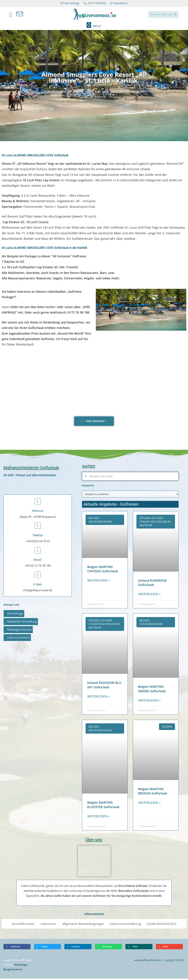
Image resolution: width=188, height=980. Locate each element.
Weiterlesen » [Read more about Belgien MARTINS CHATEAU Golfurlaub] (98, 582)
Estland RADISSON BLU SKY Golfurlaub (104, 686)
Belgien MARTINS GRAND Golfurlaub (152, 690)
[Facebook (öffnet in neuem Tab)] (13, 15)
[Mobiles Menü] (94, 27)
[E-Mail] (38, 576)
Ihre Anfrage (15, 615)
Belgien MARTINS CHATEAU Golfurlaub (103, 570)
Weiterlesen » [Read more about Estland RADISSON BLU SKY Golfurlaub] (98, 698)
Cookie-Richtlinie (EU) (161, 925)
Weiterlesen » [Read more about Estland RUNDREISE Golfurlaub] (149, 595)
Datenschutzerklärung (125, 925)
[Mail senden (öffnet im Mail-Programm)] (22, 15)
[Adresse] (38, 503)
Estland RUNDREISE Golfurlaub (152, 584)
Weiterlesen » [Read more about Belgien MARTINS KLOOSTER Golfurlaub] (98, 817)
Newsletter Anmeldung (22, 623)
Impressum (49, 925)
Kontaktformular (23, 925)
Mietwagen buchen (19, 631)
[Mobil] (38, 552)
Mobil (38, 561)
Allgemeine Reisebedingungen (83, 925)
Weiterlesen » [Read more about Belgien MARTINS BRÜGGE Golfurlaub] (149, 804)
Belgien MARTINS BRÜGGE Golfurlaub (153, 792)
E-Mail (38, 586)
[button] (4, 87)
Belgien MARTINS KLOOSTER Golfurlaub (103, 806)
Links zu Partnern (18, 639)
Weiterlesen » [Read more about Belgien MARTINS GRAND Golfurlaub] (149, 702)
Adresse (38, 512)
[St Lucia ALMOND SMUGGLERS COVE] (94, 382)
